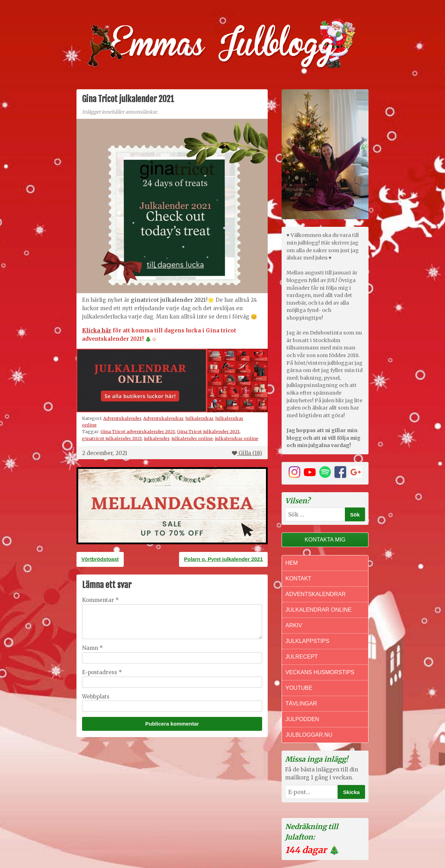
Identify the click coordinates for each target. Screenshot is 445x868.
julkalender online (192, 438)
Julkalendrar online (318, 610)
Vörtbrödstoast (100, 559)
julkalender (157, 438)
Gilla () (247, 453)
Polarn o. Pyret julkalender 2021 (223, 559)
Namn (92, 648)
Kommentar (100, 600)
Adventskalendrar (163, 418)
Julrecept (302, 657)
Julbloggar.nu (309, 735)
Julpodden (302, 719)
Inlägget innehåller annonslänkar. (120, 112)
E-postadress (102, 672)
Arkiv (294, 625)
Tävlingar (301, 704)
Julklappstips (307, 641)
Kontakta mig (325, 540)
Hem (292, 563)
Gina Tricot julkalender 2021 (208, 431)
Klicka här (97, 330)
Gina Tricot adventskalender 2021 (138, 431)
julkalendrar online (237, 438)
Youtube (299, 688)
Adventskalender (122, 418)
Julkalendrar (199, 418)
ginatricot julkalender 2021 (112, 438)
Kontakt (298, 578)
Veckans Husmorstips (320, 672)
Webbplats (96, 697)
